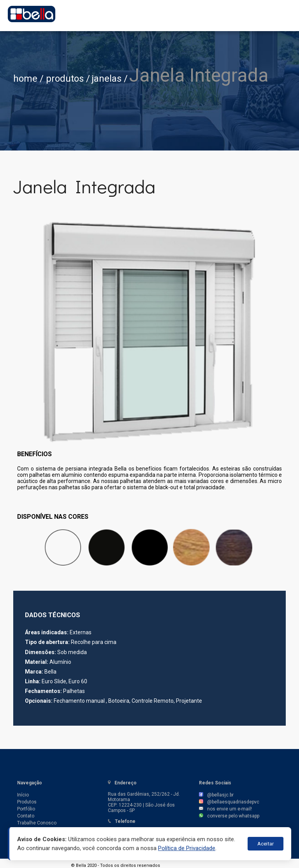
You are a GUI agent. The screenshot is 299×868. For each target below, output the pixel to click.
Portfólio (26, 809)
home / (30, 79)
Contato (26, 816)
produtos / (68, 79)
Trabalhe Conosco (37, 823)
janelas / (110, 79)
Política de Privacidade (187, 848)
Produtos (27, 802)
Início (23, 795)
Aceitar (266, 844)
